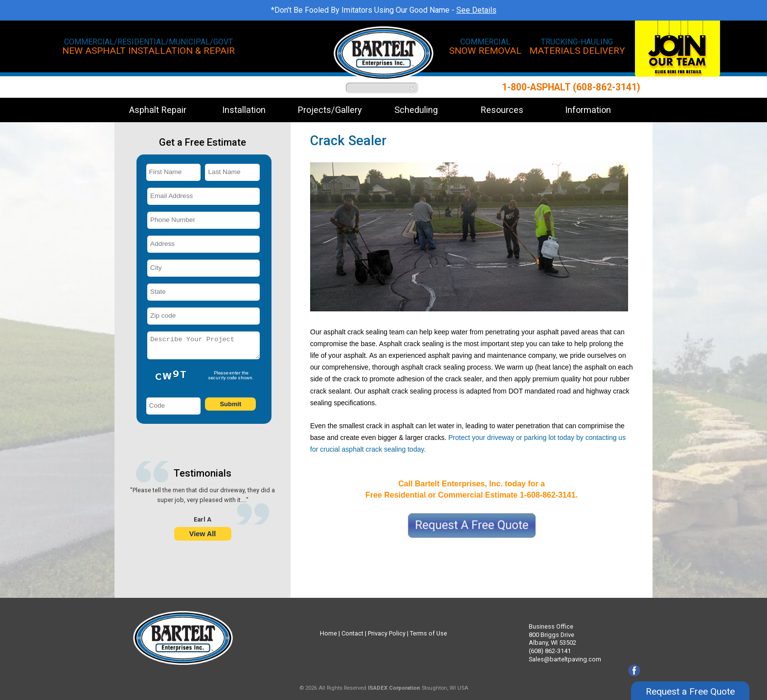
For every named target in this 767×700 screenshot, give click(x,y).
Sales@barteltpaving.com (565, 659)
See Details (476, 10)
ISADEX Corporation (394, 688)
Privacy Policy (387, 633)
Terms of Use (429, 633)
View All (203, 534)
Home (328, 633)
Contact (352, 633)
